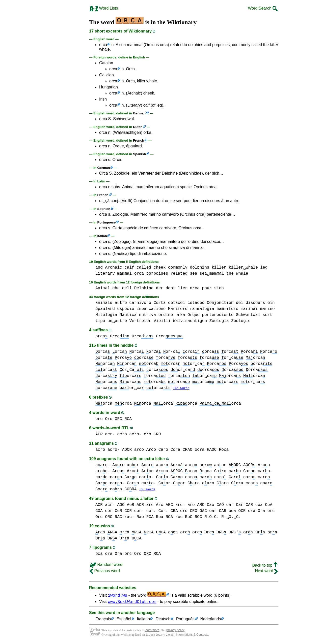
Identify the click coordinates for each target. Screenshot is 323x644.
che (116, 288)
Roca (224, 450)
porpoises (157, 274)
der (160, 288)
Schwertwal (248, 315)
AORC (235, 465)
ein (271, 303)
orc (185, 533)
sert (267, 315)
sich (219, 288)
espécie (126, 309)
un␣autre (117, 321)
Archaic (113, 268)
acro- (103, 465)
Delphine (144, 288)
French (139, 140)
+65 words (181, 388)
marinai (249, 309)
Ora (260, 533)
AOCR (127, 450)
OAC (203, 511)
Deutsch (163, 620)
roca (206, 471)
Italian (102, 236)
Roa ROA (164, 518)
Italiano (143, 620)
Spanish (140, 154)
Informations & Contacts (192, 636)
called (144, 268)
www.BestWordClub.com (132, 603)
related (179, 274)
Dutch (138, 127)
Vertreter (140, 321)
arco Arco (145, 450)
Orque (194, 315)
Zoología (219, 321)
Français (103, 620)
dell (127, 288)
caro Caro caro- (250, 471)
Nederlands (210, 620)
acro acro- (129, 435)
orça (186, 404)
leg (264, 268)
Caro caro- (110, 484)
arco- (103, 471)
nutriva (147, 315)
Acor (147, 465)
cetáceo (196, 303)
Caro (163, 450)
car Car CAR (240, 505)
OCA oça (167, 533)
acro (191, 465)
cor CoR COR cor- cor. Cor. (137, 511)
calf (129, 268)
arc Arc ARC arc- (166, 505)
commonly (178, 268)
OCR (242, 511)
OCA (137, 539)
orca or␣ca (221, 358)
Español (124, 620)
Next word (266, 571)
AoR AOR (135, 505)
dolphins (200, 268)
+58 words (147, 490)
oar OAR (218, 511)
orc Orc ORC (109, 419)
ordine (166, 315)
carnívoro (140, 303)
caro (101, 477)
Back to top (265, 566)
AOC (121, 505)
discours (255, 303)
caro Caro (123, 477)
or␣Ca (132, 370)
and (99, 268)
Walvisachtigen (190, 321)
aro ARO (196, 505)
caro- (146, 477)
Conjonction (220, 303)
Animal (103, 288)
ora (248, 533)
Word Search (263, 8)
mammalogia (202, 309)
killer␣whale (243, 268)
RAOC (212, 450)
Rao (140, 518)
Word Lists (104, 8)
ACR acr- (105, 435)
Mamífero (178, 309)
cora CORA (123, 490)
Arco (264, 465)
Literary (105, 274)
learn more (152, 631)
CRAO (187, 450)
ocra (200, 450)
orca (103, 45)
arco (191, 471)
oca (232, 511)
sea (193, 274)
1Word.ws (117, 596)
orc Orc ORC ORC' (217, 533)
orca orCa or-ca (155, 352)
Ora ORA (106, 539)
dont (171, 288)
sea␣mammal (212, 274)
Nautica (128, 315)
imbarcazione (151, 309)
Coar (101, 490)
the (230, 274)
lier (183, 288)
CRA (174, 511)
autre (121, 303)
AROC (177, 471)
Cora (175, 450)
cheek (159, 268)
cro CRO (152, 435)
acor (133, 465)
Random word (106, 565)
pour (207, 288)
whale (242, 274)
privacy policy (175, 631)
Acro (118, 465)
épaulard (105, 309)
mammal (124, 274)
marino (267, 309)
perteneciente (218, 315)
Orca (120, 336)
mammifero (227, 309)
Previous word (105, 571)
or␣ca (183, 370)
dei (240, 303)
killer (219, 268)
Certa (159, 303)
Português (185, 620)
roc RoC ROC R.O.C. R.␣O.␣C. (208, 518)
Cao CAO (215, 505)
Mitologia (106, 315)
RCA (128, 419)
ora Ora (257, 511)
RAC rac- (125, 518)
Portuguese (106, 222)
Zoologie (241, 321)
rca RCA (106, 533)
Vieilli (162, 321)
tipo (100, 321)
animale (104, 303)
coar (252, 484)
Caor (165, 484)
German (139, 113)
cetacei (177, 303)
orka (180, 315)
